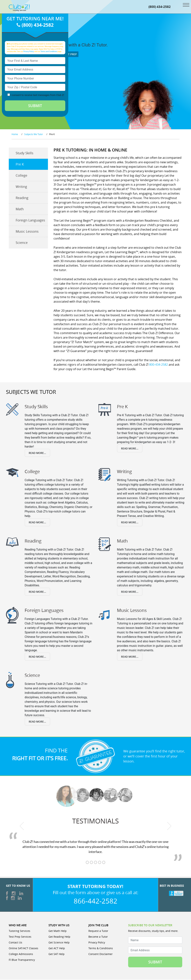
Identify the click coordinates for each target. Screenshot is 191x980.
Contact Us (15, 943)
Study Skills (25, 154)
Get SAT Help (57, 954)
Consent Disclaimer (101, 954)
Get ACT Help (57, 949)
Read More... (37, 453)
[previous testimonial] (22, 826)
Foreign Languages (30, 221)
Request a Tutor (98, 931)
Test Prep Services (20, 937)
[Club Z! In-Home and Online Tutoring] (19, 8)
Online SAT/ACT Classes (24, 949)
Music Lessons (27, 232)
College (21, 176)
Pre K (20, 165)
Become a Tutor (98, 937)
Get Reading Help (59, 937)
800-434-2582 (159, 365)
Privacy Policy (29, 52)
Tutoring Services (19, 931)
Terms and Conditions (49, 52)
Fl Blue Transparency (22, 960)
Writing (21, 187)
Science (22, 243)
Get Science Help (59, 943)
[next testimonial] (169, 826)
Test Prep (69, 55)
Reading (22, 198)
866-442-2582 (95, 901)
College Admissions (21, 954)
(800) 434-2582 (160, 7)
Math (20, 210)
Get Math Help (58, 931)
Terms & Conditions (101, 949)
